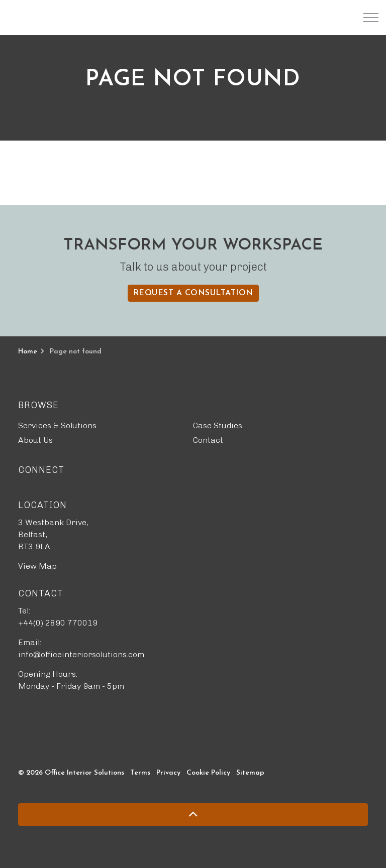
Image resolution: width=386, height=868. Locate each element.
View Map (37, 566)
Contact (208, 440)
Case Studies (218, 425)
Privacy (168, 773)
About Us (35, 440)
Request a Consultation (193, 293)
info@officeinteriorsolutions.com (81, 654)
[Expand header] (371, 18)
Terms (140, 773)
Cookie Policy (208, 773)
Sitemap (250, 773)
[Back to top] (193, 815)
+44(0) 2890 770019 (58, 623)
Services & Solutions (57, 425)
